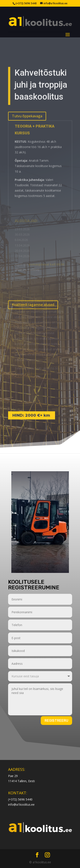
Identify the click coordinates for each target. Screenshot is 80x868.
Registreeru (56, 721)
